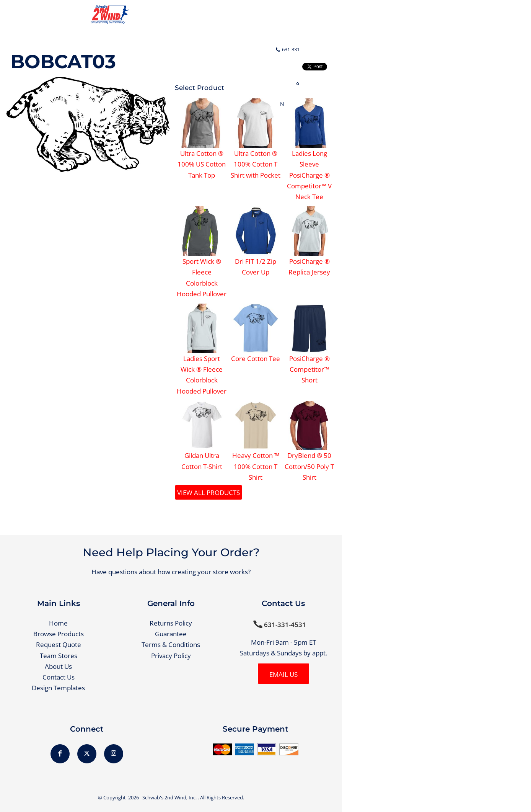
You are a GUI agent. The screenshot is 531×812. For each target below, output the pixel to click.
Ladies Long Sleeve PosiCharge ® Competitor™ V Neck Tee (309, 175)
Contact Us (59, 677)
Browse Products (59, 634)
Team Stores (59, 656)
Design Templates (58, 688)
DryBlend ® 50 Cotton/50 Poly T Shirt (309, 466)
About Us (58, 666)
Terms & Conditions (171, 645)
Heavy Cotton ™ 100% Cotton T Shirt (256, 466)
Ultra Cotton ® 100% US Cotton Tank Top (202, 164)
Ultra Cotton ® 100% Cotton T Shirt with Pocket (256, 164)
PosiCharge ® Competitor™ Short (309, 369)
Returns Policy (171, 623)
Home (58, 623)
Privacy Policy (171, 656)
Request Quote (59, 645)
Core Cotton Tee (256, 359)
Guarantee (171, 634)
